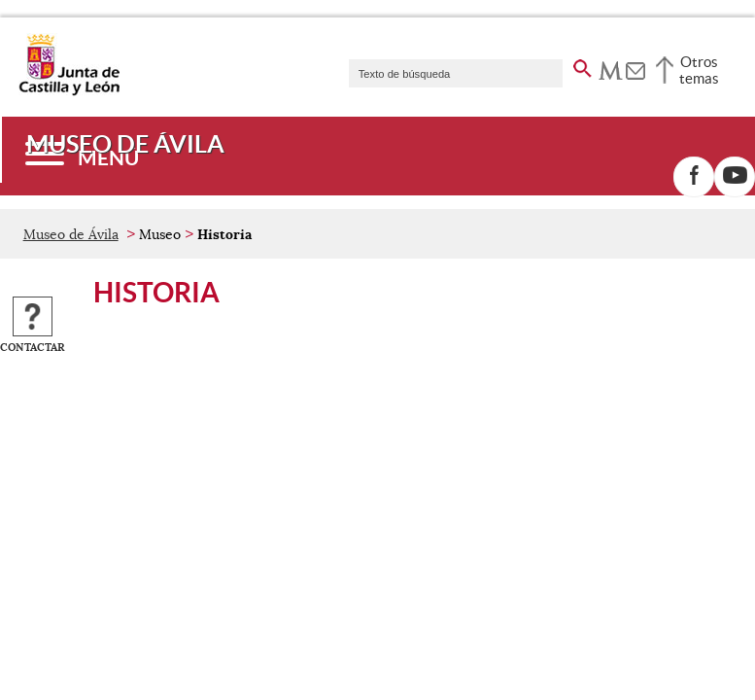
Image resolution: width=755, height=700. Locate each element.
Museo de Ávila (71, 234)
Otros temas (699, 70)
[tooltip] (611, 68)
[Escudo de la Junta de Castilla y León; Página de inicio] (69, 91)
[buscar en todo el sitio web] (583, 65)
